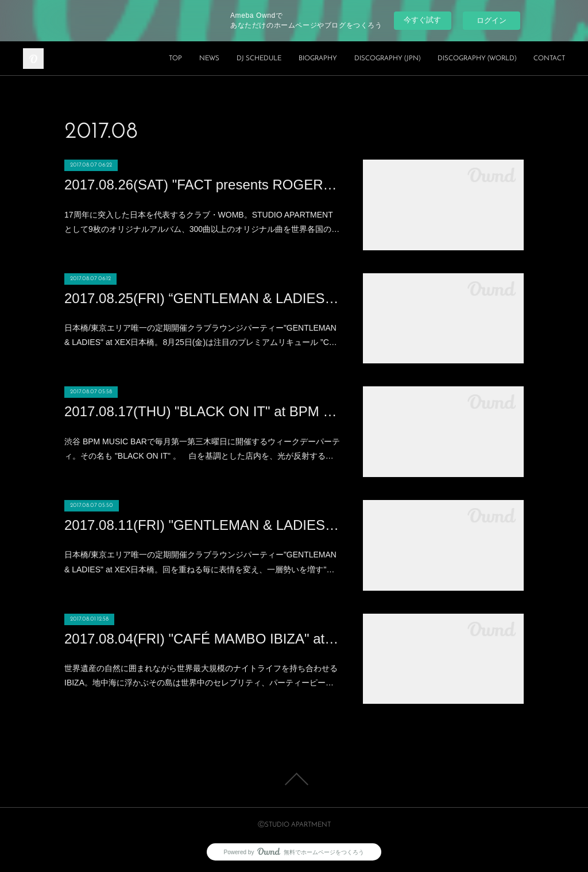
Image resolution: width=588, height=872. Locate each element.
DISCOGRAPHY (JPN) (387, 59)
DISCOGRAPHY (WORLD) (477, 59)
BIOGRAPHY (318, 59)
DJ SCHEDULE (259, 59)
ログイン (492, 20)
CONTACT (549, 59)
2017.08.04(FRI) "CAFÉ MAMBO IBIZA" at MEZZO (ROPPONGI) (202, 639)
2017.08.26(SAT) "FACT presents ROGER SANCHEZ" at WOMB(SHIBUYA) (202, 185)
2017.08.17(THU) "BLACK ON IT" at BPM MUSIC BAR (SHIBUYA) (202, 411)
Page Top (294, 779)
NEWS (209, 59)
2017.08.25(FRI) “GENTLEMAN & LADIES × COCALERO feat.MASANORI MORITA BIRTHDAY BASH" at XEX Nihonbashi (202, 298)
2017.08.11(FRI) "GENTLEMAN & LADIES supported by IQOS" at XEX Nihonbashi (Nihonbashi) (202, 525)
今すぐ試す (422, 20)
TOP (175, 59)
